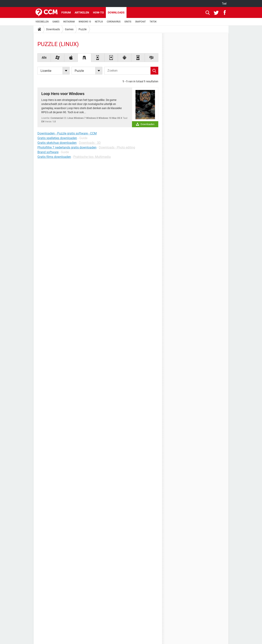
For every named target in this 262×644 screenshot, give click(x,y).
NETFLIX (99, 22)
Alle (44, 57)
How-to (98, 12)
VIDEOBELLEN (42, 22)
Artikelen (82, 12)
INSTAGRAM (69, 22)
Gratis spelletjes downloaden (57, 138)
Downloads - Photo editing (117, 147)
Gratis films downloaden (54, 157)
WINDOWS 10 (85, 22)
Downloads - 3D (90, 143)
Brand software (48, 152)
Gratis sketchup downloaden (57, 143)
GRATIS (128, 22)
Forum (66, 12)
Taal (224, 4)
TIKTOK (153, 22)
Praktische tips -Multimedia (92, 157)
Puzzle (83, 29)
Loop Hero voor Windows (63, 94)
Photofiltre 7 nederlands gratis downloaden (67, 147)
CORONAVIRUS (114, 22)
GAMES (56, 22)
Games (69, 29)
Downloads (116, 12)
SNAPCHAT (140, 22)
